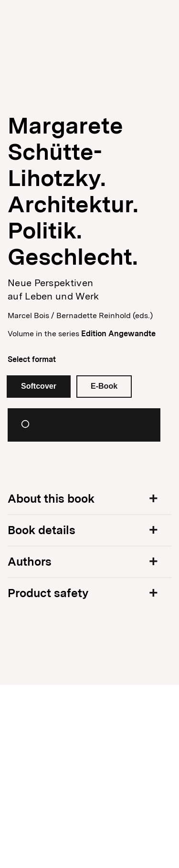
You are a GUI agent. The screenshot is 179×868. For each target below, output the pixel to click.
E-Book (104, 386)
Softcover (39, 386)
